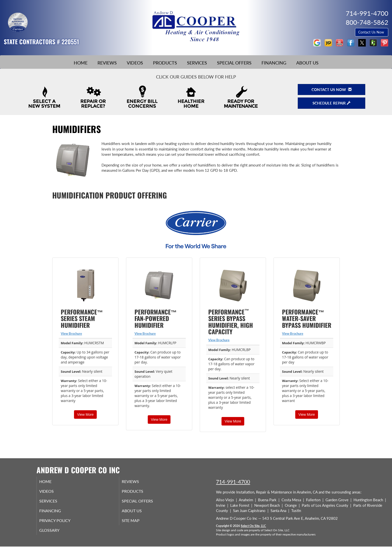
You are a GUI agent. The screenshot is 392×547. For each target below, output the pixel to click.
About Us (307, 63)
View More (85, 414)
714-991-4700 (233, 482)
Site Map (137, 524)
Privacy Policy (62, 524)
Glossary (55, 534)
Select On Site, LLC (253, 526)
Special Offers (234, 63)
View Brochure (71, 333)
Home (81, 63)
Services (197, 63)
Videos (135, 63)
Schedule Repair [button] (331, 103)
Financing (274, 63)
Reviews (107, 63)
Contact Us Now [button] (372, 32)
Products (165, 63)
